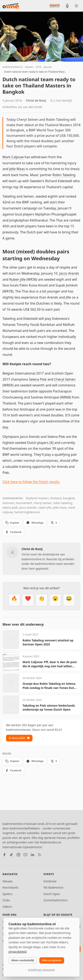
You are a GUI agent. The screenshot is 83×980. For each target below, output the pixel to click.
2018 (38, 67)
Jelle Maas (17, 169)
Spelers (7, 894)
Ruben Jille (17, 279)
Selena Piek (38, 379)
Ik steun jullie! (19, 738)
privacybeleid (17, 952)
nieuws (29, 67)
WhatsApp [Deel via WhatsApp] (35, 523)
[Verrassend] (55, 600)
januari (48, 67)
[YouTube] (25, 855)
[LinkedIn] (32, 855)
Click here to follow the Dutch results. (31, 482)
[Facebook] (4, 855)
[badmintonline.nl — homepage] (11, 6)
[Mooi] (28, 600)
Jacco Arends (69, 273)
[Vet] (14, 600)
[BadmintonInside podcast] (67, 6)
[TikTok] (11, 855)
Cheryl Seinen (65, 379)
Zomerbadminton (56, 900)
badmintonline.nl (12, 67)
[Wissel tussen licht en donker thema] (76, 6)
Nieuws (8, 881)
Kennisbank (10, 887)
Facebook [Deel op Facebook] (13, 532)
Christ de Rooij (36, 100)
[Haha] (69, 600)
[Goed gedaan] (42, 600)
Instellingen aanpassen (41, 970)
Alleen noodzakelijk (23, 960)
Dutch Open (52, 894)
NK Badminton (54, 887)
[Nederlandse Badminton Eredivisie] (55, 6)
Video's (7, 907)
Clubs (6, 900)
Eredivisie (50, 881)
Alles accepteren (52, 960)
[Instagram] (18, 855)
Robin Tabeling (64, 175)
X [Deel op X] (54, 523)
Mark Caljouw (13, 157)
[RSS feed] (40, 855)
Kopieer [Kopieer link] (12, 523)
